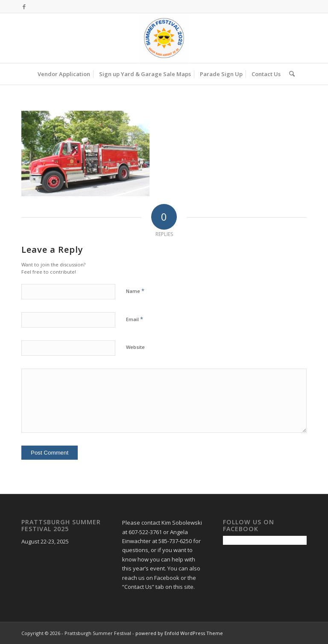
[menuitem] (64, 74)
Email (135, 319)
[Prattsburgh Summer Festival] (164, 38)
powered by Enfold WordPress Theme (179, 633)
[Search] (290, 74)
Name (135, 291)
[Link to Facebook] (24, 6)
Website (135, 347)
